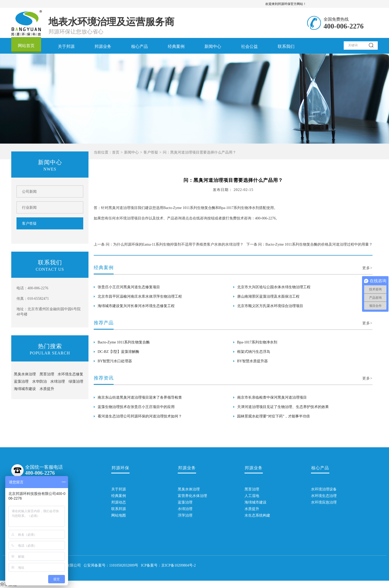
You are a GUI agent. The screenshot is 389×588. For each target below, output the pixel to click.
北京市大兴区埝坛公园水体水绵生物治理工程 (274, 287)
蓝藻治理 (21, 381)
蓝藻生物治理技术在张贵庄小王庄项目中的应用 (136, 407)
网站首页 (26, 46)
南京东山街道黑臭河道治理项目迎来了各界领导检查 (140, 397)
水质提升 (47, 389)
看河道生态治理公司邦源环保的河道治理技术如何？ (140, 416)
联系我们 (286, 46)
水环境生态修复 (70, 374)
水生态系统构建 (254, 515)
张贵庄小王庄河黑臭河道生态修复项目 (129, 287)
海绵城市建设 (25, 389)
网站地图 (119, 515)
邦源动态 (119, 502)
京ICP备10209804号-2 (178, 565)
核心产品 (140, 46)
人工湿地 (252, 496)
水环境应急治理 (320, 502)
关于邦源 (66, 46)
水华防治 (40, 381)
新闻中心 (213, 46)
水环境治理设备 (320, 489)
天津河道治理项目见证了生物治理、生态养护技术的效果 (283, 407)
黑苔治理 (47, 374)
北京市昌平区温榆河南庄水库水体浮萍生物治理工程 (140, 296)
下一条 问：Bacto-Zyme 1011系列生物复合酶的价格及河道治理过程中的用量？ (309, 244)
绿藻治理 (76, 381)
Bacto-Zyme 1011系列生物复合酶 (124, 342)
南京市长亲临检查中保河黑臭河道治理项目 (272, 397)
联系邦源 (119, 509)
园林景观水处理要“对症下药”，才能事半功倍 (274, 416)
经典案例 (176, 46)
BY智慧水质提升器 (252, 361)
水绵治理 (58, 381)
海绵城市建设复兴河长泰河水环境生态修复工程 (136, 306)
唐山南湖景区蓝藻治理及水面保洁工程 (268, 296)
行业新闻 (29, 208)
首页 (116, 152)
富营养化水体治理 (187, 496)
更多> (367, 268)
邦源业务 (103, 46)
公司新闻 (29, 192)
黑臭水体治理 (25, 374)
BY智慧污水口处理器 (115, 361)
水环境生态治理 (320, 496)
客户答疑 (151, 152)
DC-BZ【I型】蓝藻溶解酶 (118, 352)
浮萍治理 (185, 515)
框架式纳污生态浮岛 (254, 352)
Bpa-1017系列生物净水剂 (257, 342)
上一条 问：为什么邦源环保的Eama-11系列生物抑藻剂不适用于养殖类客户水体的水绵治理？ (169, 244)
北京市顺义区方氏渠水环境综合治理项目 (270, 306)
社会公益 (249, 46)
